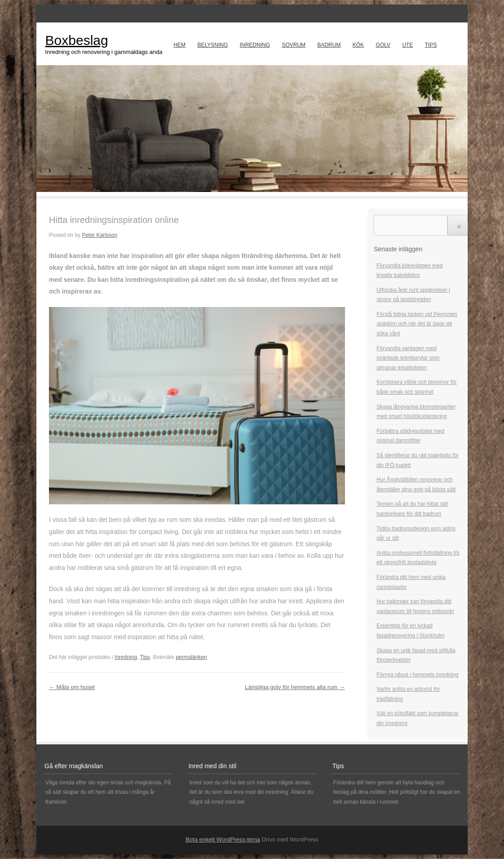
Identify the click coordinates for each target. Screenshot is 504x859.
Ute (407, 45)
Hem (179, 45)
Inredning (255, 45)
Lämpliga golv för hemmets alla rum (295, 687)
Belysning (212, 45)
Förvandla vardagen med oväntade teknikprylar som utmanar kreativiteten (408, 358)
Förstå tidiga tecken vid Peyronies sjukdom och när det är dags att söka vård (417, 324)
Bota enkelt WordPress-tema (223, 839)
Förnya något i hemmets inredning (417, 675)
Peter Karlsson (99, 235)
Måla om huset (72, 687)
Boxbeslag (77, 40)
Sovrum (294, 45)
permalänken (191, 657)
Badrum (329, 45)
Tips (431, 45)
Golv (383, 45)
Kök (358, 45)
